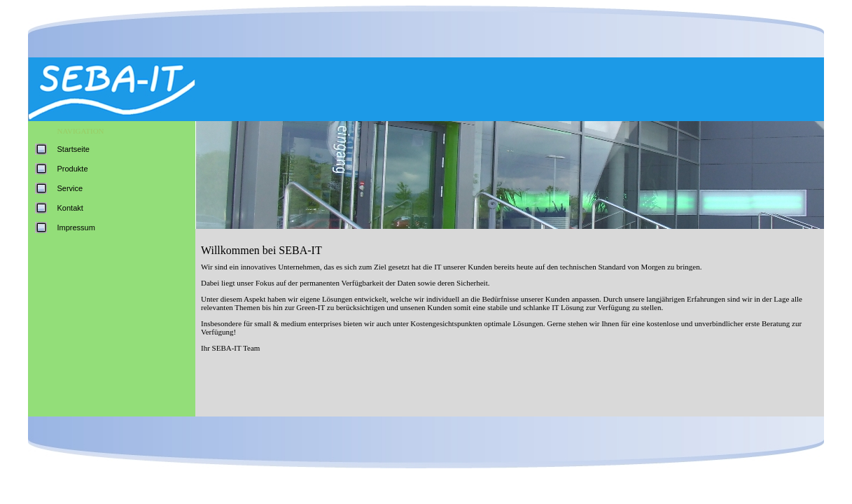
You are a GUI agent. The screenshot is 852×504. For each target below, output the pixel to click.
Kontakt (70, 208)
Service (70, 188)
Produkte (73, 169)
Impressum (76, 227)
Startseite (74, 149)
